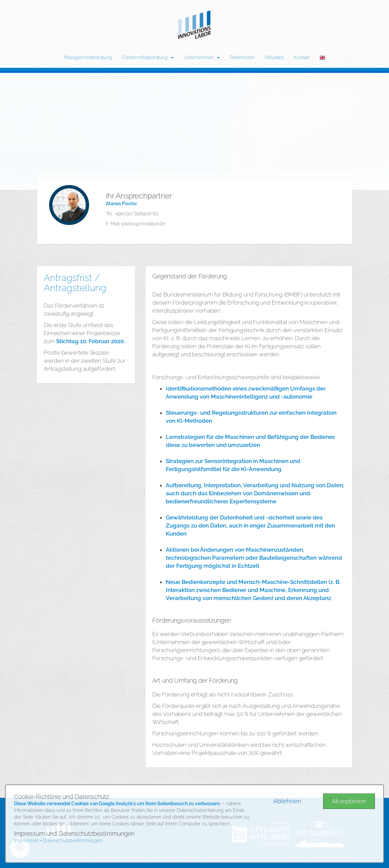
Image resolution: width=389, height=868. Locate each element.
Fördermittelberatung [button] (148, 57)
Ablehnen (287, 801)
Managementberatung (88, 57)
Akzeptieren (349, 801)
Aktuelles (274, 57)
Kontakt (302, 57)
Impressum (26, 840)
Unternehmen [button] (202, 57)
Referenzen (242, 57)
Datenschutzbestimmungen (73, 840)
